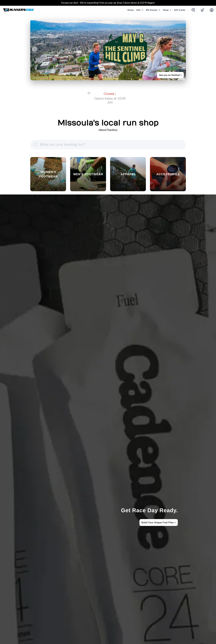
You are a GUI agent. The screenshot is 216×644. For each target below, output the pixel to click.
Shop (166, 10)
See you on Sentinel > (170, 75)
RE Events (152, 10)
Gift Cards (180, 10)
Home (131, 10)
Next (182, 49)
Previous (35, 49)
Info (138, 10)
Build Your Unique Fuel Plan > (159, 522)
